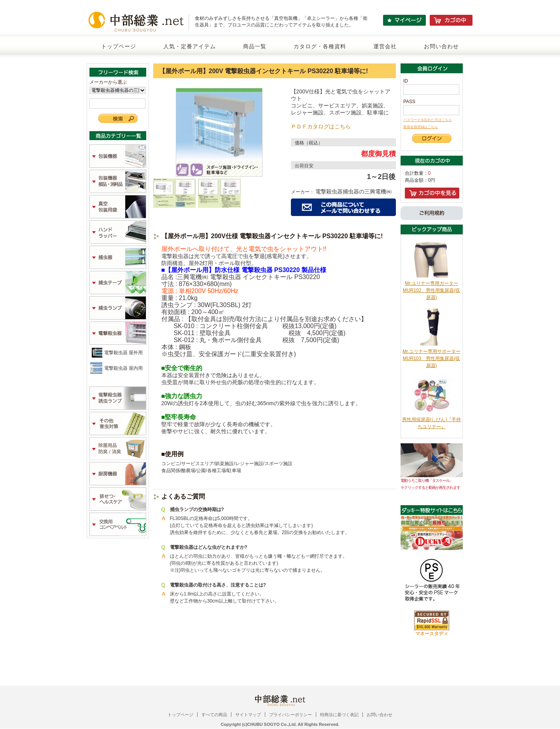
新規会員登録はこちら (421, 127)
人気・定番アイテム (190, 46)
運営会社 (385, 46)
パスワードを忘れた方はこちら (428, 120)
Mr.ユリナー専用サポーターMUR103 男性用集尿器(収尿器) (431, 358)
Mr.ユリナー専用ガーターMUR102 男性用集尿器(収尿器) (431, 290)
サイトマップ (248, 715)
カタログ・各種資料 (320, 46)
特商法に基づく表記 (339, 715)
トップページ (119, 46)
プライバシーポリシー (290, 715)
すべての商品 (214, 715)
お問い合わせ (441, 46)
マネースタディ (432, 634)
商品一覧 (255, 46)
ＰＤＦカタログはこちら (321, 126)
